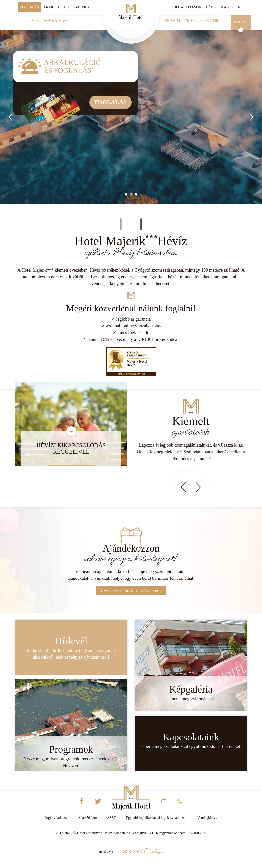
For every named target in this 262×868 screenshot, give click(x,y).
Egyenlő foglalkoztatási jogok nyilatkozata (157, 818)
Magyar (241, 22)
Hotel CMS (131, 851)
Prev (183, 487)
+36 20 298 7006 (204, 21)
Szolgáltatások (185, 7)
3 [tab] (136, 194)
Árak (48, 7)
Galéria (82, 7)
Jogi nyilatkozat (56, 818)
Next (199, 487)
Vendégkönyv (207, 818)
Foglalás (30, 7)
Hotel (64, 7)
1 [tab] (126, 194)
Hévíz (211, 7)
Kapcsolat (231, 7)
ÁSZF (111, 818)
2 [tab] (131, 194)
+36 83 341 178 (176, 21)
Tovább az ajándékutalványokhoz (131, 591)
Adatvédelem (87, 818)
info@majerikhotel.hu (164, 803)
